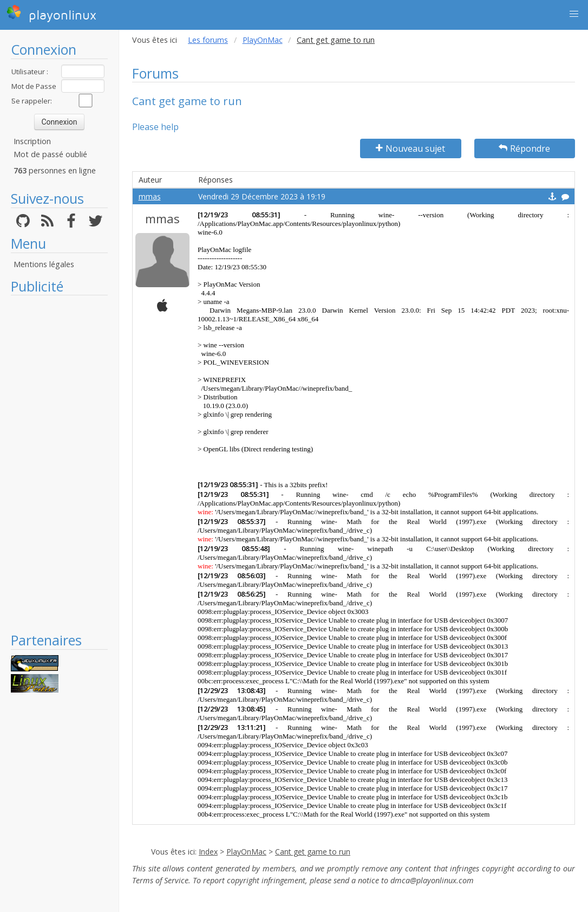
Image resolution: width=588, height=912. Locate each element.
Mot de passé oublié (50, 154)
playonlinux (51, 14)
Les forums (208, 40)
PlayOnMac (263, 40)
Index (208, 852)
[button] (574, 14)
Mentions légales (44, 264)
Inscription (32, 141)
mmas (150, 196)
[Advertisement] (59, 463)
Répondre (524, 148)
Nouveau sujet (410, 148)
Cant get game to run (313, 852)
